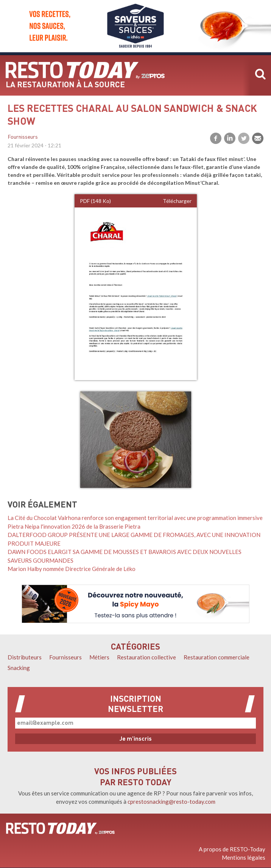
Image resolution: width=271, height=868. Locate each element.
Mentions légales (244, 857)
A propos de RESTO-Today (232, 849)
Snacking (19, 668)
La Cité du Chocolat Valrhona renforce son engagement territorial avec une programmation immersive (135, 518)
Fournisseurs (23, 137)
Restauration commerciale (216, 657)
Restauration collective (146, 657)
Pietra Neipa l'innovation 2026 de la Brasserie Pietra (74, 526)
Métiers (99, 657)
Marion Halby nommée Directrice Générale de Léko (72, 569)
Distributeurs (25, 657)
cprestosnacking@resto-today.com (171, 801)
